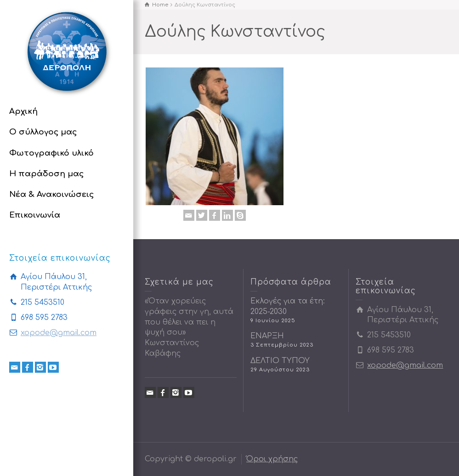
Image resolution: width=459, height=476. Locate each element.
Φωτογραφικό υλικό (51, 153)
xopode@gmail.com (59, 333)
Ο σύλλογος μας (43, 132)
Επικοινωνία (35, 215)
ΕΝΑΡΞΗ (267, 336)
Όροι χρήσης (272, 459)
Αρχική (23, 111)
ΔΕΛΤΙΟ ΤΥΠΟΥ (280, 361)
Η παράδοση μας (46, 174)
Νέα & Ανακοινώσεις (51, 194)
